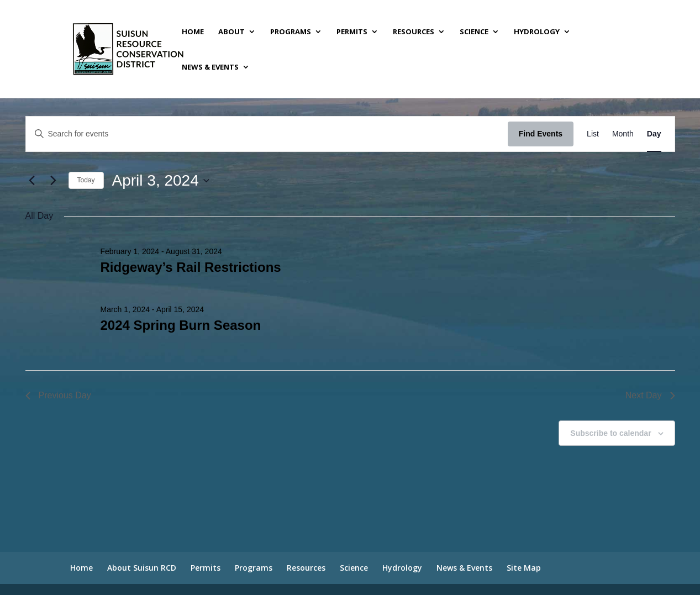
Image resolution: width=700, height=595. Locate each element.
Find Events (541, 134)
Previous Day (58, 395)
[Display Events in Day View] (654, 134)
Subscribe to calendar (610, 433)
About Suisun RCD (142, 568)
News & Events (210, 67)
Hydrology (537, 32)
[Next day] (54, 181)
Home (193, 32)
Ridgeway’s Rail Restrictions (190, 267)
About (231, 32)
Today (86, 180)
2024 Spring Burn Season (180, 325)
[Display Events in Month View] (623, 134)
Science (474, 32)
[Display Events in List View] (593, 134)
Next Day (650, 395)
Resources (414, 32)
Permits (352, 32)
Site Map (524, 568)
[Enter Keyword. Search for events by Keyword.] (267, 134)
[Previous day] (32, 181)
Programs (291, 32)
